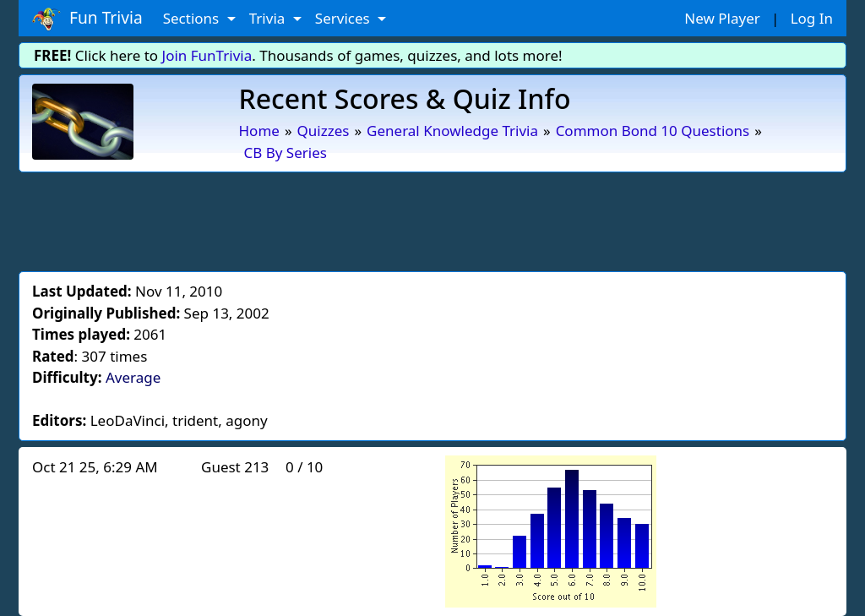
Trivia (269, 18)
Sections (193, 18)
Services (344, 18)
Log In (812, 18)
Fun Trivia (87, 19)
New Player (722, 18)
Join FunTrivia (207, 55)
